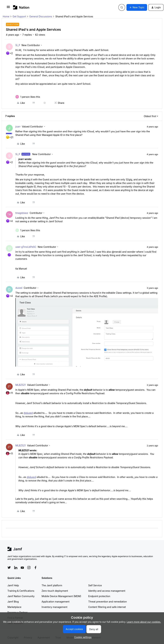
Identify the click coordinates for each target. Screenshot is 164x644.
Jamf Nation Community (21, 596)
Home (6, 16)
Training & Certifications (21, 591)
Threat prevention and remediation (108, 602)
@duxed (28, 413)
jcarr (18, 126)
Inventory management (54, 607)
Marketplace (14, 607)
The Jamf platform (52, 585)
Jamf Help (13, 585)
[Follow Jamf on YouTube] (22, 568)
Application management (55, 602)
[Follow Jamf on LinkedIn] (16, 568)
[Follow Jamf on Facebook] (36, 568)
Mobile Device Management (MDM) (61, 596)
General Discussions (41, 16)
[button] (8, 8)
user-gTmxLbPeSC (26, 247)
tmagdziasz (22, 213)
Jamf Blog (13, 602)
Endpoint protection (99, 596)
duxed (19, 288)
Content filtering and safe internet (107, 607)
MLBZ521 (21, 385)
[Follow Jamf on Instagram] (29, 568)
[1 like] (30, 97)
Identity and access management (107, 591)
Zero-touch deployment (55, 591)
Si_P (18, 45)
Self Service (95, 585)
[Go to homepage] (21, 7)
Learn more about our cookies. (144, 622)
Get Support (19, 16)
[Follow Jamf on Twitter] (9, 568)
